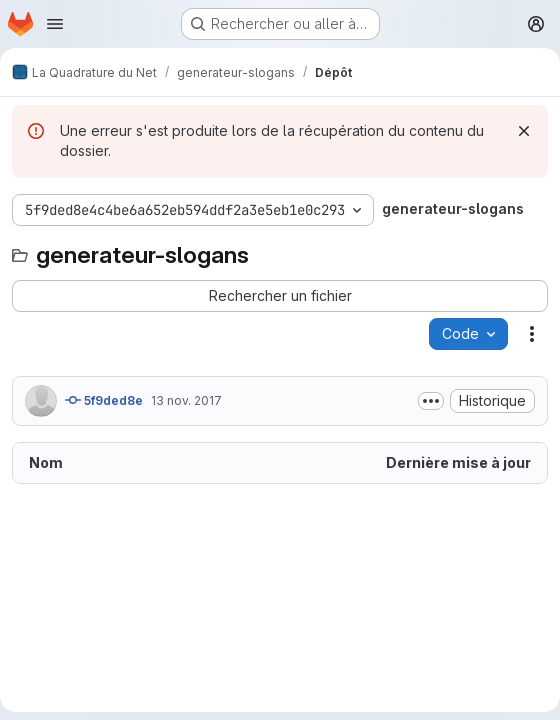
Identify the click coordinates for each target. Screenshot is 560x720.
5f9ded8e (104, 400)
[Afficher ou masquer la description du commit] (431, 401)
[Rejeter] (524, 131)
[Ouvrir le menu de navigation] (55, 24)
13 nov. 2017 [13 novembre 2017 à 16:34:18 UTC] (186, 400)
